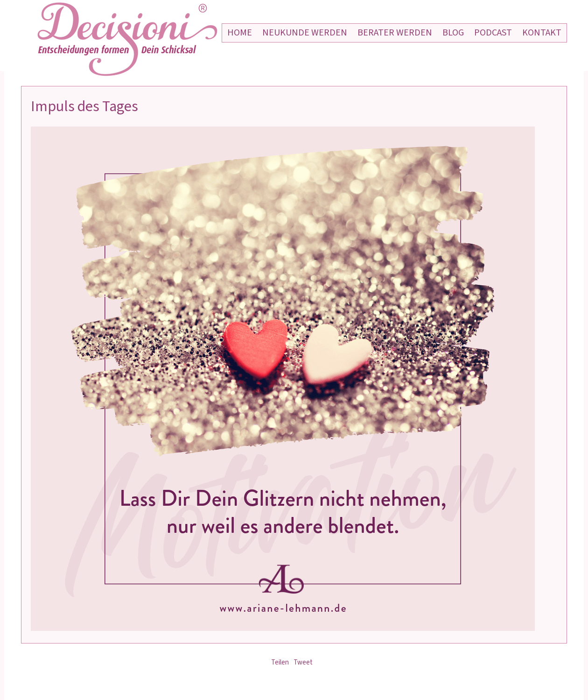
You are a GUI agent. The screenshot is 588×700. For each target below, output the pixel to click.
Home (240, 33)
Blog (453, 33)
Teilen (280, 662)
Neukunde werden (305, 33)
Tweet (303, 662)
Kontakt (542, 33)
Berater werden (395, 33)
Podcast (493, 33)
